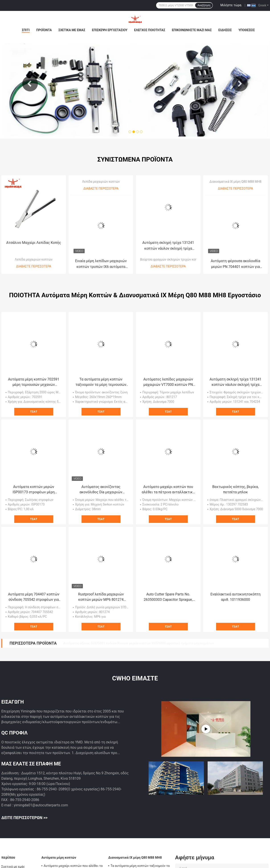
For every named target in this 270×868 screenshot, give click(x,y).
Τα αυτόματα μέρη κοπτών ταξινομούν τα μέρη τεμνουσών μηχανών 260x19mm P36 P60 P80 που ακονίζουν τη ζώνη (101, 377)
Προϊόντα (44, 30)
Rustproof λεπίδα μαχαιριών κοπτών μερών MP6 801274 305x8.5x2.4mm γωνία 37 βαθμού (101, 592)
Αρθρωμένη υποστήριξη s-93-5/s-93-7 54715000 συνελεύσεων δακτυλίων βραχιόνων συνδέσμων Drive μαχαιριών (146, 638)
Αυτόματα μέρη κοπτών (59, 852)
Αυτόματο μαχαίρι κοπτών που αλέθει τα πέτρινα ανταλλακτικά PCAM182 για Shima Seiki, (168, 484)
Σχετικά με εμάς (72, 30)
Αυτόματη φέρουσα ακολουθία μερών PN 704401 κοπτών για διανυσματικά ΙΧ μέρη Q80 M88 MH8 (235, 259)
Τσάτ (34, 406)
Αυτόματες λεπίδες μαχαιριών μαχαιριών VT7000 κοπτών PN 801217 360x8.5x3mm (168, 377)
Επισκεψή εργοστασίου (110, 30)
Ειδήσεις (225, 30)
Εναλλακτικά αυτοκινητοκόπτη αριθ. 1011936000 (236, 592)
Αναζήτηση (204, 5)
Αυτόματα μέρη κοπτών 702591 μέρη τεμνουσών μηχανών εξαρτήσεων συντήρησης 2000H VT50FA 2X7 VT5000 (34, 377)
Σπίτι (26, 30)
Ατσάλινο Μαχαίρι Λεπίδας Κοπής (34, 237)
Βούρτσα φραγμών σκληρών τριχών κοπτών (171, 254)
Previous (30, 81)
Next (240, 81)
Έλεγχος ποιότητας (150, 30)
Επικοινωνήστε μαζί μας (192, 30)
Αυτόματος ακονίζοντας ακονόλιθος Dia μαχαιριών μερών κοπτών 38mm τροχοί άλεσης (101, 484)
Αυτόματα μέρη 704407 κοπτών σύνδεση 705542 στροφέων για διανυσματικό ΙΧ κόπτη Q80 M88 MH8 (34, 592)
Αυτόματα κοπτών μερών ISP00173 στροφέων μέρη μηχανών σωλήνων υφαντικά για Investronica (34, 484)
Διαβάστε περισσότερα (34, 261)
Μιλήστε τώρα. (231, 5)
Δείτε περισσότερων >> (24, 812)
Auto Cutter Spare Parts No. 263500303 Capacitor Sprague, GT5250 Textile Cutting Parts (168, 592)
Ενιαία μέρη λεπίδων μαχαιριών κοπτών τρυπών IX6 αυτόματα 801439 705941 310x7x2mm (101, 259)
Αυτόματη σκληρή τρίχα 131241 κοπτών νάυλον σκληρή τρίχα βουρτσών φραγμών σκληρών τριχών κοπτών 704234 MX (168, 241)
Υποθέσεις (247, 30)
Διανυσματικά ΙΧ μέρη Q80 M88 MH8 (236, 176)
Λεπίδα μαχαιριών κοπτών (34, 254)
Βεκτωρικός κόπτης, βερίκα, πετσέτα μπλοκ (235, 484)
